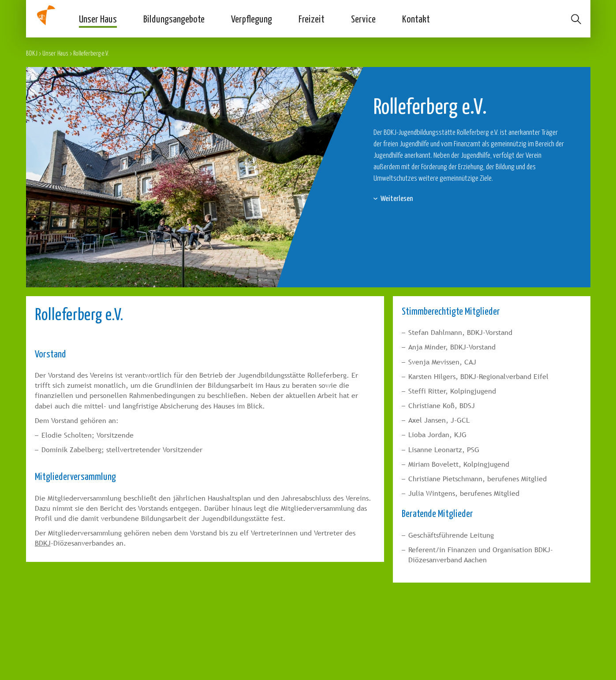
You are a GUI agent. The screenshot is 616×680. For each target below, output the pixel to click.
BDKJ (32, 53)
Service (363, 19)
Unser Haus (98, 19)
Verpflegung (252, 19)
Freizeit (312, 19)
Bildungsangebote (174, 19)
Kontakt (416, 19)
